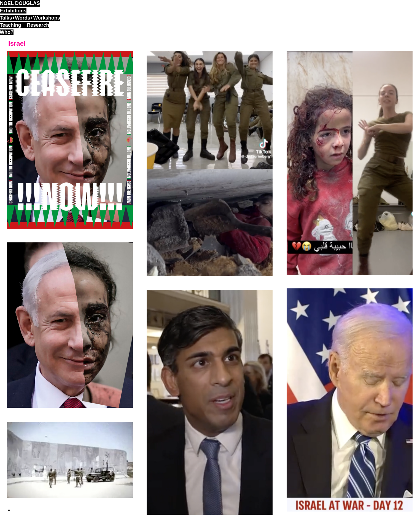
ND (9, 510)
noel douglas (20, 3)
